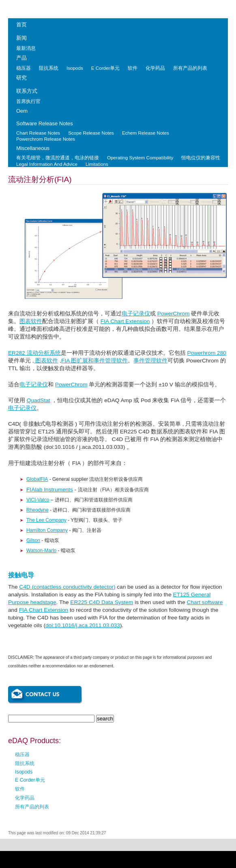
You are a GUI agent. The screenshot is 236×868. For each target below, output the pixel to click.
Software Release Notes (45, 123)
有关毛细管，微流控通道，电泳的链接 (58, 158)
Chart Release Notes (38, 133)
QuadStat (39, 400)
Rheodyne (38, 510)
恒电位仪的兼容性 (201, 158)
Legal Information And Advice (47, 164)
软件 (133, 68)
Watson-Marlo (41, 551)
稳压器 (24, 68)
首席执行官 (28, 101)
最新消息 (26, 48)
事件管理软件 (150, 361)
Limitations (97, 164)
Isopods (75, 68)
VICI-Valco (38, 500)
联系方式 (27, 91)
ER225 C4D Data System (102, 602)
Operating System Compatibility (140, 158)
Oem (22, 111)
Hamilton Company (47, 530)
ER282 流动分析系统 (34, 353)
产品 (21, 58)
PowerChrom (174, 314)
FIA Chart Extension (125, 321)
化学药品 (155, 68)
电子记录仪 (136, 314)
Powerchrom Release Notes (46, 139)
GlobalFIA (37, 479)
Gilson (33, 540)
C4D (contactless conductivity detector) (67, 587)
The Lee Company (46, 520)
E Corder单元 (106, 68)
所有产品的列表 (190, 68)
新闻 (21, 38)
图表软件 (31, 321)
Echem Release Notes (146, 133)
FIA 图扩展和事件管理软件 (94, 361)
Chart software (205, 602)
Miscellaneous (33, 148)
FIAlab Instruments (50, 490)
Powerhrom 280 (207, 353)
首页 (21, 25)
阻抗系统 (49, 68)
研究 (21, 78)
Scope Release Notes (91, 133)
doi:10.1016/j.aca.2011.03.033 (83, 625)
